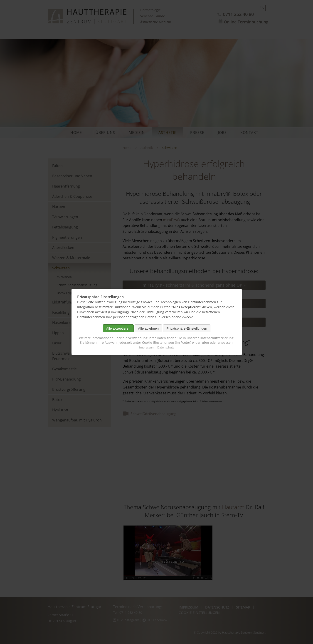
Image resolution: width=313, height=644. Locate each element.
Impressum (147, 347)
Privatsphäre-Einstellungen (187, 328)
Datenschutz (166, 347)
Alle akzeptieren (118, 328)
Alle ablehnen (148, 328)
